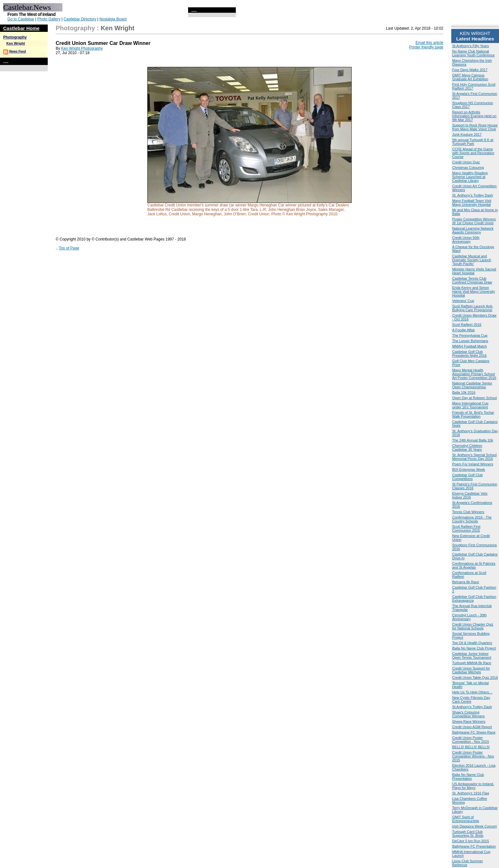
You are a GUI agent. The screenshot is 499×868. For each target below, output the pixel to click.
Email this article (429, 43)
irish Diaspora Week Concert (474, 826)
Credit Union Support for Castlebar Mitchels (471, 670)
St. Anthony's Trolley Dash (473, 195)
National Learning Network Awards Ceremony (473, 230)
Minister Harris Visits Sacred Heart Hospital (474, 271)
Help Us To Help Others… (472, 692)
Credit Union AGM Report (472, 727)
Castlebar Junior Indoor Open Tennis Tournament (472, 656)
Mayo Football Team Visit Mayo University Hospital (472, 203)
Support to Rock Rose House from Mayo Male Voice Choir (475, 127)
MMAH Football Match (470, 346)
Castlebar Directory (80, 19)
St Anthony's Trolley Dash (472, 707)
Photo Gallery (49, 19)
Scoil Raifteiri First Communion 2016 (466, 528)
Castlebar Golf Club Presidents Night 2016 (469, 354)
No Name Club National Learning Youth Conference (473, 53)
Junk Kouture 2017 (467, 134)
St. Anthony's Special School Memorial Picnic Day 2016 (474, 457)
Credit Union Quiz (466, 162)
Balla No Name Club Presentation (468, 777)
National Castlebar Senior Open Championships (472, 385)
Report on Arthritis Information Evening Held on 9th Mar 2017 (474, 116)
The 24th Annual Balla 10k (473, 440)
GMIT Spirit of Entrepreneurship (466, 819)
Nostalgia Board (113, 19)
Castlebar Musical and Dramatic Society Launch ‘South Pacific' (472, 260)
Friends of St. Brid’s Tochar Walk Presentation (473, 414)
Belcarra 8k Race (466, 582)
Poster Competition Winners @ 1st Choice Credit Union (474, 221)
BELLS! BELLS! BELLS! (471, 747)
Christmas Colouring (468, 168)
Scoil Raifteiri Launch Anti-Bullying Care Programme (473, 308)
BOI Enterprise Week (469, 470)
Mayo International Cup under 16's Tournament (470, 405)
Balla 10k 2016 (464, 392)
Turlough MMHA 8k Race (472, 663)
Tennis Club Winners (468, 512)
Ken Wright (16, 43)
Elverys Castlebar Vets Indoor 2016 (470, 495)
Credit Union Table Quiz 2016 (475, 678)
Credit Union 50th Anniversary (466, 240)
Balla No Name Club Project (474, 648)
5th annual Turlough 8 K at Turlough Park (473, 142)
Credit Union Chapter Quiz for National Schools (473, 626)
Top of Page (69, 248)
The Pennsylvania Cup (470, 335)
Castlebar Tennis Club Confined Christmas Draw (472, 280)
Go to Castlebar (21, 19)
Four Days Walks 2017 (470, 70)
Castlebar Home (21, 28)
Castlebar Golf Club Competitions (467, 477)
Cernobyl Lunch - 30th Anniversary (469, 617)
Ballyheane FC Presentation (474, 846)
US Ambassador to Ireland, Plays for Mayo (473, 786)
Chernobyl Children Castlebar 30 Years (467, 448)
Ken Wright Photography (82, 48)
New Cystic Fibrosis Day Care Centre (471, 699)
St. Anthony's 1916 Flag (471, 793)
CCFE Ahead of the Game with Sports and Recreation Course (473, 153)
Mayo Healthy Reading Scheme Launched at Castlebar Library (470, 177)
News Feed (18, 51)
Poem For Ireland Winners (473, 464)
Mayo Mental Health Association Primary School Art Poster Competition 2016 (474, 374)
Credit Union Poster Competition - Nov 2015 (471, 740)
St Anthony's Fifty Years (471, 46)
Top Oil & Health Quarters (472, 643)
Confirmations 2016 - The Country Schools (472, 519)
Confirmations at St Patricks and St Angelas (474, 565)
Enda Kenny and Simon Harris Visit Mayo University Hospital (474, 291)
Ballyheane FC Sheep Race (474, 732)
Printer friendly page (426, 47)
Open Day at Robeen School (474, 398)
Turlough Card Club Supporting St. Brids (468, 834)
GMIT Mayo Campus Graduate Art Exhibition (470, 77)
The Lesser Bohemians (470, 341)
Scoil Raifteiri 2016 (467, 325)
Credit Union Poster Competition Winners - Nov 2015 (473, 756)
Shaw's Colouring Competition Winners (468, 714)
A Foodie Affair (464, 330)
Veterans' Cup (463, 301)
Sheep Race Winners (469, 721)
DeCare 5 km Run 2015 (471, 841)
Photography (15, 37)
